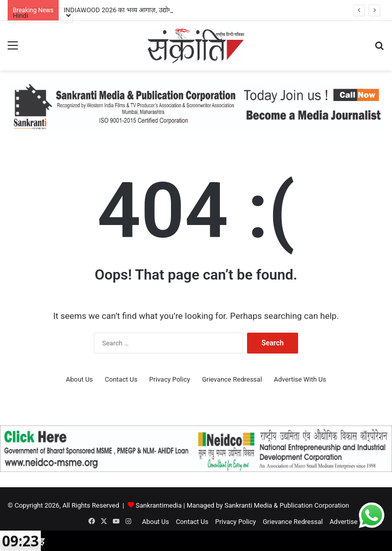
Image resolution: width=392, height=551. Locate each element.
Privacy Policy (169, 379)
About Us (79, 379)
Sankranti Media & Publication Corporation (287, 505)
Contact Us (121, 379)
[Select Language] (40, 15)
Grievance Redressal (232, 379)
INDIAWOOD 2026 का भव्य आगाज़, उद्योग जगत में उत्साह (136, 10)
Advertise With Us (300, 379)
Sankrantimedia (159, 505)
